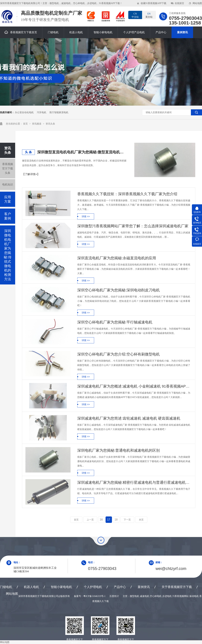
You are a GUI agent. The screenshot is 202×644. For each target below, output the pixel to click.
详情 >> (86, 216)
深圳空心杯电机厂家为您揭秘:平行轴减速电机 (115, 322)
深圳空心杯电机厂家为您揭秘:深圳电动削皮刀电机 (119, 290)
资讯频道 (37, 124)
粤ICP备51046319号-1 (94, 596)
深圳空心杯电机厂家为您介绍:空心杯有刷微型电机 (119, 354)
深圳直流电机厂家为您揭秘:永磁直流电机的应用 (117, 258)
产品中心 (161, 32)
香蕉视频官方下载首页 (21, 32)
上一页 (90, 520)
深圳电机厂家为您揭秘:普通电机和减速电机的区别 (119, 450)
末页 (141, 520)
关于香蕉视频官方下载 (177, 587)
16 (101, 520)
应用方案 (8, 199)
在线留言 (179, 3)
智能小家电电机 (103, 32)
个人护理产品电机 (134, 32)
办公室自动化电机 (24, 112)
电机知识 (8, 184)
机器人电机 (76, 32)
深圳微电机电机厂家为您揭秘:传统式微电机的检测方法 (8, 255)
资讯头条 (50, 124)
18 (116, 520)
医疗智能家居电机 (59, 112)
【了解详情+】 (31, 174)
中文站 (135, 15)
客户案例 (8, 216)
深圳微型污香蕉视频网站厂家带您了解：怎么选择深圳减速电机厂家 (133, 226)
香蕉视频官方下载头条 (8, 168)
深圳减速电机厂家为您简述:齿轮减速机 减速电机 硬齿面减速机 (129, 418)
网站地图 (197, 3)
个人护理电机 (93, 587)
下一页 (127, 520)
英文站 (149, 15)
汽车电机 (42, 112)
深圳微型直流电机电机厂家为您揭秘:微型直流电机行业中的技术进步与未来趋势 (82, 152)
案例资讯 (182, 32)
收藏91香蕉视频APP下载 (154, 3)
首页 (26, 124)
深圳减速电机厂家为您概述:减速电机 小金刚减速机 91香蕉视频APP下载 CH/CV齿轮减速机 (134, 386)
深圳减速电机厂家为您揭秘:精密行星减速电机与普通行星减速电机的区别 (134, 482)
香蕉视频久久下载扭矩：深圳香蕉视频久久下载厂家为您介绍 (127, 194)
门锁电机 (53, 32)
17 (109, 520)
